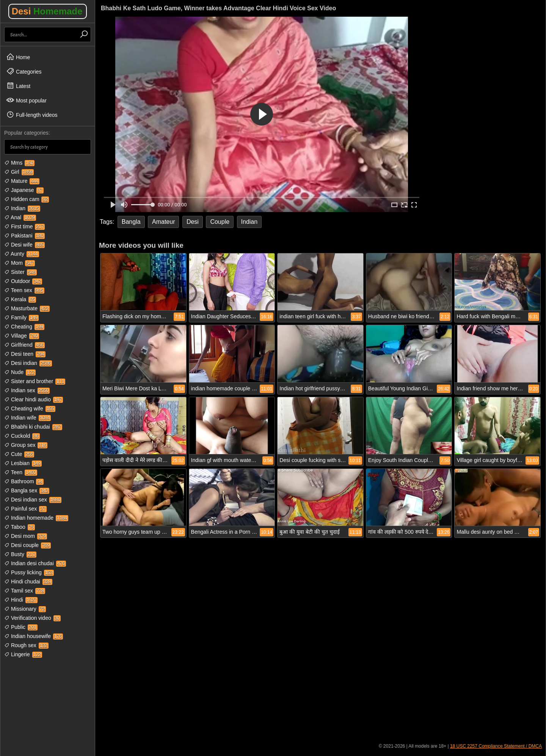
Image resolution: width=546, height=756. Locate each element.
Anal (20, 217)
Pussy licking (29, 572)
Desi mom (26, 536)
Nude (20, 372)
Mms (19, 163)
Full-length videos (32, 115)
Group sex (26, 445)
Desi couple (27, 545)
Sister (20, 272)
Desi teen (25, 354)
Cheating (24, 327)
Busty (20, 554)
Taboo (20, 527)
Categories (24, 71)
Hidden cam (27, 199)
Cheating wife (30, 409)
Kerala (20, 299)
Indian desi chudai (35, 563)
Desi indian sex (33, 500)
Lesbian (23, 463)
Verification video (32, 618)
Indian (22, 208)
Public (21, 627)
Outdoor (23, 281)
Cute (19, 454)
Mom (20, 263)
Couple (220, 222)
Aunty (22, 254)
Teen (21, 472)
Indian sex (27, 390)
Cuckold (22, 436)
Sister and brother (35, 381)
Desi (47, 11)
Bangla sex (27, 490)
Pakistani (24, 236)
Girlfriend (24, 345)
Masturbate (27, 308)
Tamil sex (25, 591)
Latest (18, 86)
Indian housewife (34, 636)
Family (21, 317)
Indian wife (27, 418)
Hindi (21, 600)
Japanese (24, 190)
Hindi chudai (28, 582)
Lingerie (23, 654)
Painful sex (25, 509)
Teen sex (24, 290)
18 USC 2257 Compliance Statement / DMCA (496, 746)
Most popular (26, 100)
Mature (22, 181)
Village (22, 336)
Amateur (163, 222)
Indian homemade (36, 518)
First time (24, 226)
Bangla (131, 222)
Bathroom (24, 481)
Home (18, 57)
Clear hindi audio (34, 399)
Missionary (25, 609)
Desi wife (24, 245)
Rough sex (26, 645)
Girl (19, 172)
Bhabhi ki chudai (33, 427)
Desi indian (28, 363)
